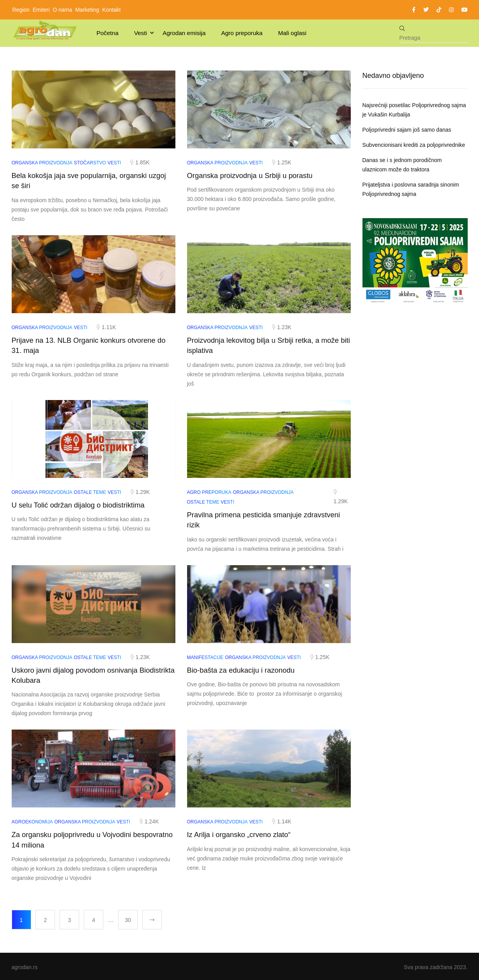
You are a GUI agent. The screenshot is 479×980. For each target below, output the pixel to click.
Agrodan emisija (184, 33)
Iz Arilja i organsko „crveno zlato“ (238, 834)
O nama (62, 10)
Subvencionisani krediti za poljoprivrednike (414, 145)
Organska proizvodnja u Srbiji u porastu (248, 176)
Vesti (141, 33)
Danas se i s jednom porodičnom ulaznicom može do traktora (402, 165)
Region (21, 10)
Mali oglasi (292, 33)
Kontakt (111, 10)
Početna (108, 33)
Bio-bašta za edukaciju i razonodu (240, 669)
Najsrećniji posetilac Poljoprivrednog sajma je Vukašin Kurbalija (414, 110)
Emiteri (41, 10)
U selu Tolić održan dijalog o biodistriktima (77, 504)
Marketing (87, 10)
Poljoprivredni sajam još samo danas (407, 130)
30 (128, 918)
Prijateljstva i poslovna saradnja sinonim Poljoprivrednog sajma (411, 189)
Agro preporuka (242, 33)
